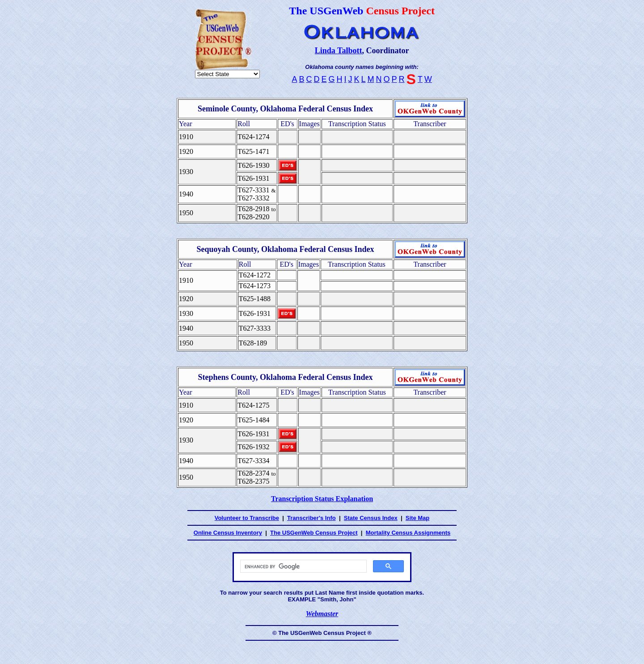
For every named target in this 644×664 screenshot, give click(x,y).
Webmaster (322, 614)
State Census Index (371, 518)
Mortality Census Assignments (408, 533)
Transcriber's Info (311, 518)
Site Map (417, 518)
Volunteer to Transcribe (247, 518)
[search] (303, 566)
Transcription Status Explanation (322, 499)
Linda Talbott (339, 51)
